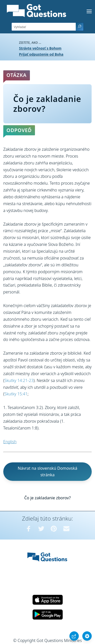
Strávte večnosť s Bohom (40, 48)
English (10, 442)
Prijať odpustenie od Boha (41, 54)
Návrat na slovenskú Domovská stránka (48, 472)
